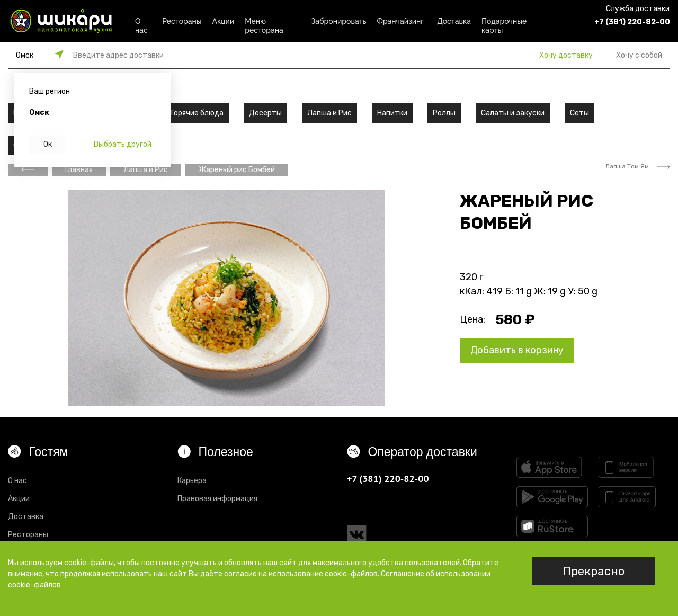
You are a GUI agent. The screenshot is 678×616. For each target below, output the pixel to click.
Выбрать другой (123, 144)
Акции (224, 21)
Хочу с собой (639, 55)
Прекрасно (594, 571)
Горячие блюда (197, 113)
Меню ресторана (264, 24)
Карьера (192, 481)
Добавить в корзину (517, 350)
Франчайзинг (401, 21)
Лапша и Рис (329, 113)
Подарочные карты (504, 24)
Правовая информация (217, 499)
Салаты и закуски (513, 113)
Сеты (579, 113)
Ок (48, 144)
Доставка (454, 21)
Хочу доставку (566, 55)
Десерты (265, 113)
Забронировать (338, 21)
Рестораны (182, 21)
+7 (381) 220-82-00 (632, 22)
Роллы (444, 113)
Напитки (392, 113)
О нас (141, 24)
